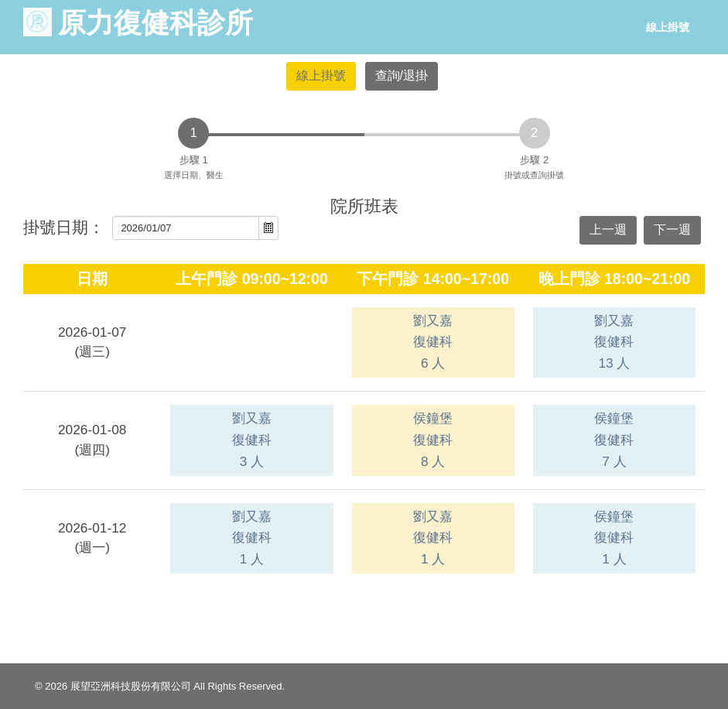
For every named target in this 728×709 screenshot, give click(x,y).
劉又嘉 (433, 342)
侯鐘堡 (433, 439)
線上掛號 (668, 27)
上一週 (608, 229)
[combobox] (186, 228)
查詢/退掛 (402, 75)
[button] (268, 228)
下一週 (672, 229)
